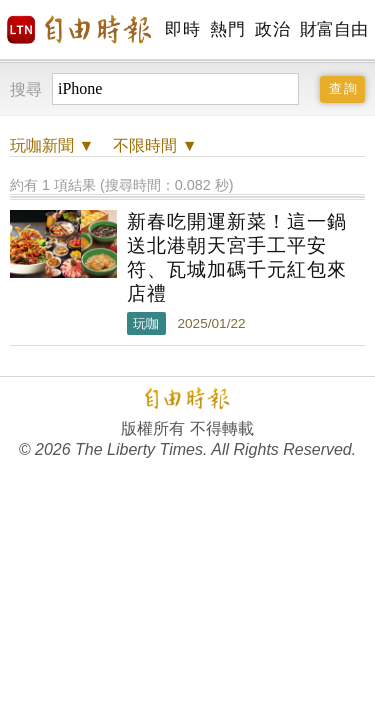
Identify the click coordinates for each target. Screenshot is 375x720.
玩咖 (146, 323)
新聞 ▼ (52, 145)
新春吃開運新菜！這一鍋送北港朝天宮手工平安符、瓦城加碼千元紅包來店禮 (237, 257)
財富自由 (333, 29)
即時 (182, 29)
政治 (272, 29)
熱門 (227, 29)
